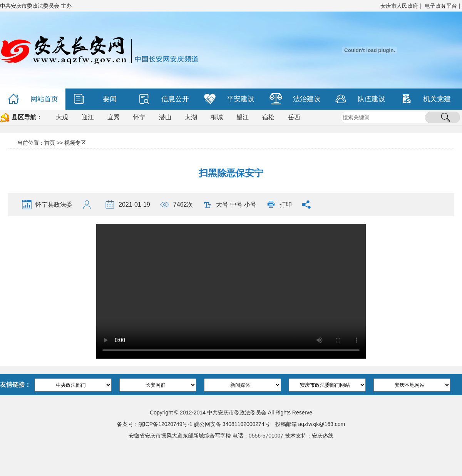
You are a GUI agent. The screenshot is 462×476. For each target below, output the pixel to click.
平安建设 (229, 99)
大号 (222, 205)
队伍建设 (360, 99)
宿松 (268, 117)
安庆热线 (323, 436)
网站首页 (33, 99)
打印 (286, 205)
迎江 (88, 117)
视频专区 (75, 143)
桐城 (217, 117)
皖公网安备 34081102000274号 (232, 424)
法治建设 (295, 99)
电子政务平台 (441, 6)
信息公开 (164, 99)
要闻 (95, 99)
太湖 (191, 117)
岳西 (294, 117)
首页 (50, 143)
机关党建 (426, 99)
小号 (250, 205)
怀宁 (139, 117)
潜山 (165, 117)
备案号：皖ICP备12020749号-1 (155, 424)
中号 (236, 205)
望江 (243, 117)
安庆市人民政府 (399, 6)
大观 (62, 117)
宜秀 (114, 117)
